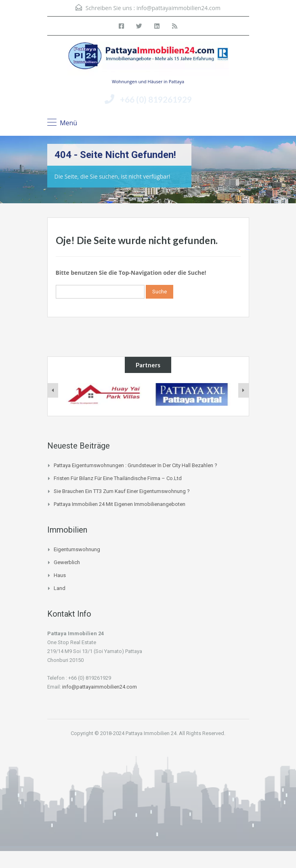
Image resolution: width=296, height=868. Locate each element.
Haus (60, 575)
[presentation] (53, 390)
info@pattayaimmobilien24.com (178, 8)
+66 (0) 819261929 (156, 99)
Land (60, 588)
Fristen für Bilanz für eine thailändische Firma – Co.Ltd (118, 478)
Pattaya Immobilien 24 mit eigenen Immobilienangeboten (120, 504)
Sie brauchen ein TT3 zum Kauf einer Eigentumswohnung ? (122, 491)
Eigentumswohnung (77, 549)
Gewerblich (67, 562)
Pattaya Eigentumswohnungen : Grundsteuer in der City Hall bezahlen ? (135, 465)
